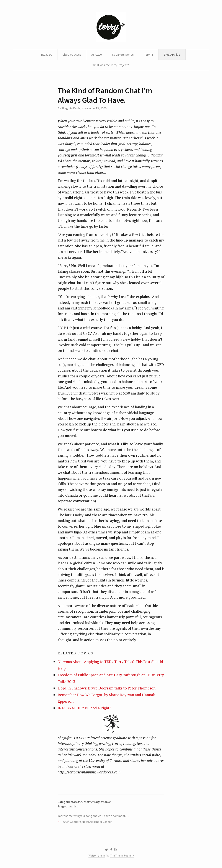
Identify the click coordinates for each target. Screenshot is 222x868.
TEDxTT (149, 55)
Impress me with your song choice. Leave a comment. (92, 816)
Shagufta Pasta (71, 108)
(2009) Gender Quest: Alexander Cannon (87, 822)
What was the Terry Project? (111, 65)
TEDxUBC (46, 55)
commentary (92, 802)
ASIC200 (96, 55)
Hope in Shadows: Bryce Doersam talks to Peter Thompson (107, 688)
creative (106, 802)
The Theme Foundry (122, 856)
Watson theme (97, 856)
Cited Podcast (72, 55)
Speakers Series (123, 55)
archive (78, 802)
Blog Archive (172, 55)
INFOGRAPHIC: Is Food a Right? (84, 708)
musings (74, 806)
